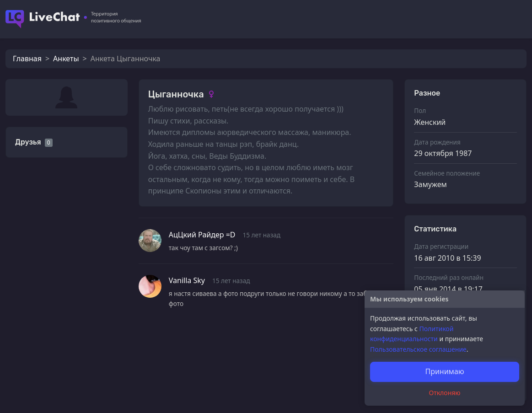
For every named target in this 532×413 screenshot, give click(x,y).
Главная (27, 59)
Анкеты (66, 59)
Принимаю (444, 371)
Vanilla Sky (187, 280)
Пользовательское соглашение (418, 349)
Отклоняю (445, 393)
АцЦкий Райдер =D (202, 235)
